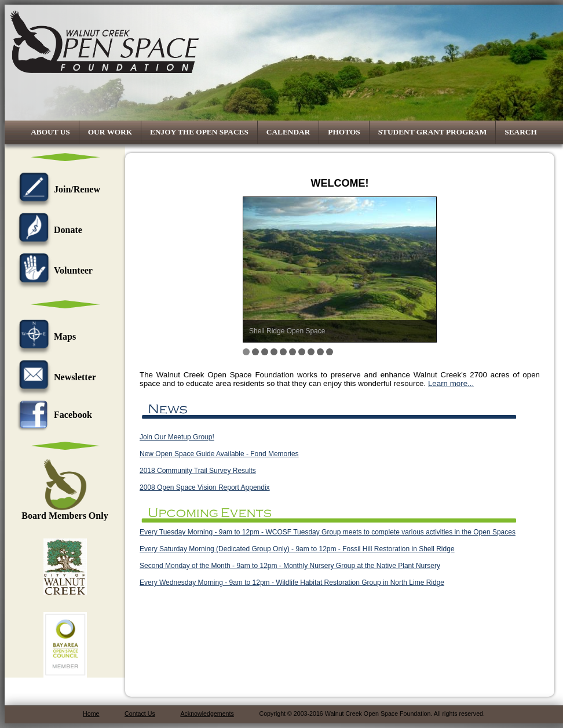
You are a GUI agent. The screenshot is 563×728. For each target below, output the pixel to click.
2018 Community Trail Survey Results (198, 471)
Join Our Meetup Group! (177, 437)
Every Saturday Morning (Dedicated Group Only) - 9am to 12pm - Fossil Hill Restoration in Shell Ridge (297, 549)
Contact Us (140, 714)
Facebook (53, 415)
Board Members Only (65, 512)
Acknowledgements (207, 714)
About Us (50, 132)
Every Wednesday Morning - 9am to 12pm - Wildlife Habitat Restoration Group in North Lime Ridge (292, 583)
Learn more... (451, 383)
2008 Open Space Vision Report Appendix (205, 487)
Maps (45, 336)
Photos (344, 132)
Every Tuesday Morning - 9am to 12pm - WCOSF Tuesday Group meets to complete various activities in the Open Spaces (328, 532)
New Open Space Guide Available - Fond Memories (219, 454)
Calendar (288, 132)
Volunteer (53, 270)
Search (521, 132)
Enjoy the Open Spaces (199, 132)
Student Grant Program (433, 132)
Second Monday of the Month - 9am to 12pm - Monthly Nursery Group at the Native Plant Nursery (290, 566)
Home (91, 714)
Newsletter (55, 377)
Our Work (110, 132)
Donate (48, 230)
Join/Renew (57, 189)
